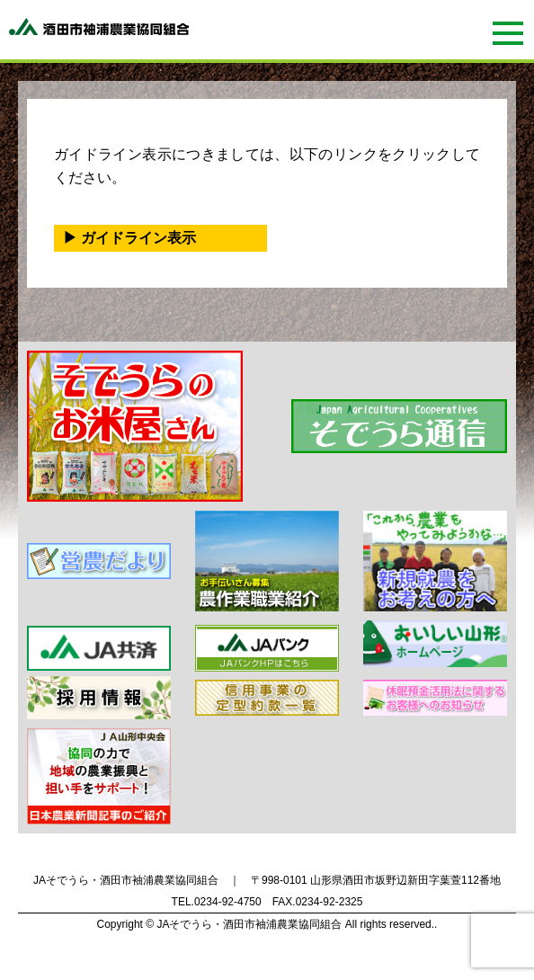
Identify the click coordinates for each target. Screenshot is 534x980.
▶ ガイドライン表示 (129, 238)
